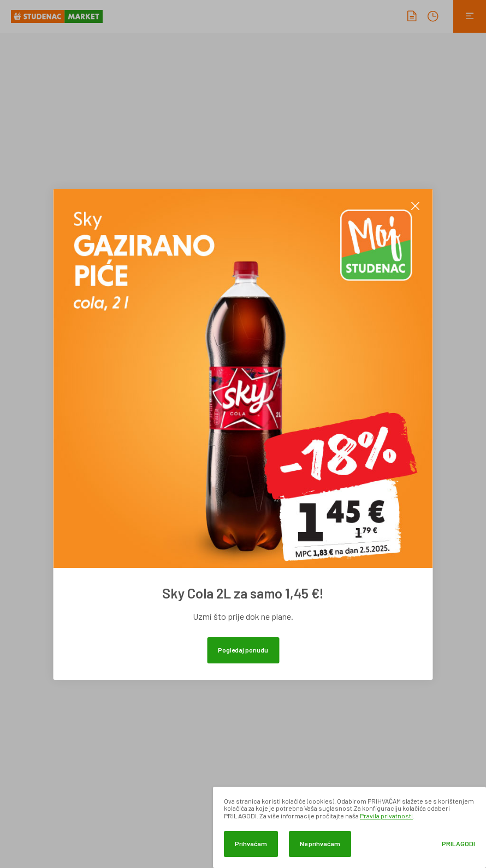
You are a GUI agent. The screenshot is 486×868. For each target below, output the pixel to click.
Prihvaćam (251, 843)
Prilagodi (458, 844)
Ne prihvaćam (320, 843)
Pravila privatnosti (386, 816)
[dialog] (349, 827)
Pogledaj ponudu (243, 650)
